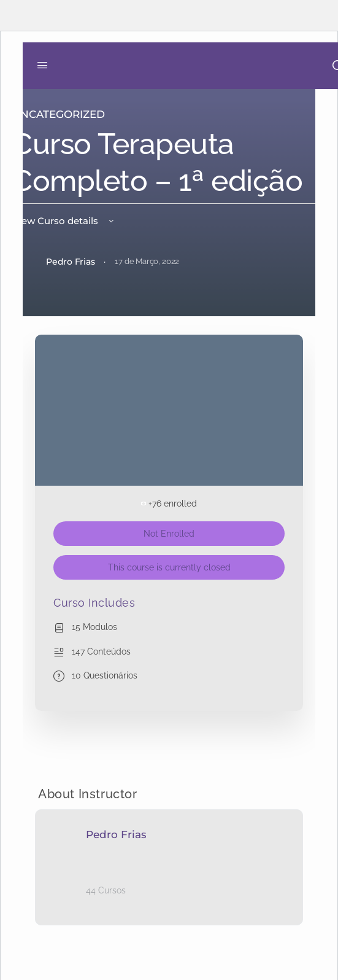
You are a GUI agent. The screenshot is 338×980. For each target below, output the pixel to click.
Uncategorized (59, 114)
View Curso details (64, 221)
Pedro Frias (116, 834)
